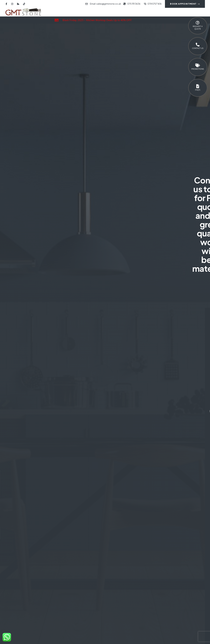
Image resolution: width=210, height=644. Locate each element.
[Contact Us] (198, 45)
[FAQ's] (198, 86)
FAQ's (198, 90)
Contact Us (198, 48)
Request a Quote (198, 28)
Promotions (198, 69)
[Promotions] (198, 65)
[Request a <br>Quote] (198, 23)
